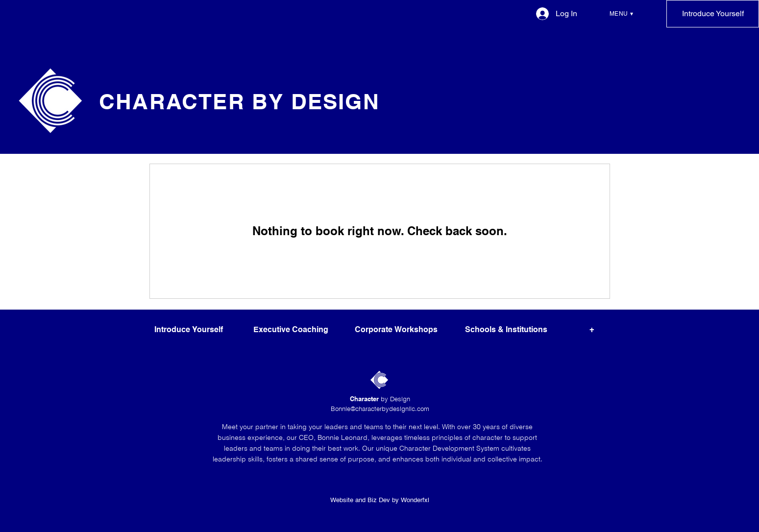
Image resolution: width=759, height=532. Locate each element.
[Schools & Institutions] (506, 330)
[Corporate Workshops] (396, 330)
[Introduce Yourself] (713, 14)
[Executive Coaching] (291, 330)
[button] (621, 14)
